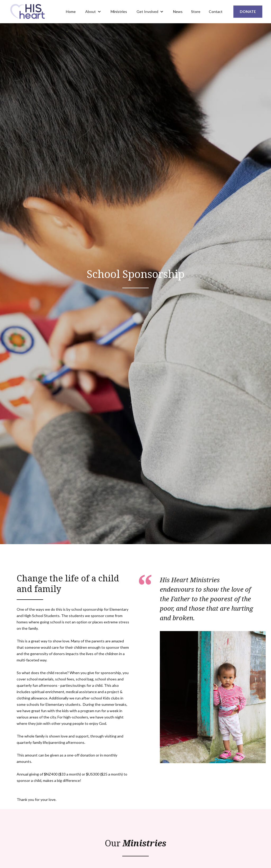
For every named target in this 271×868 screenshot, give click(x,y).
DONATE (248, 11)
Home (71, 11)
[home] (28, 12)
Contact (216, 11)
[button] (93, 12)
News (178, 11)
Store (196, 11)
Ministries (119, 11)
